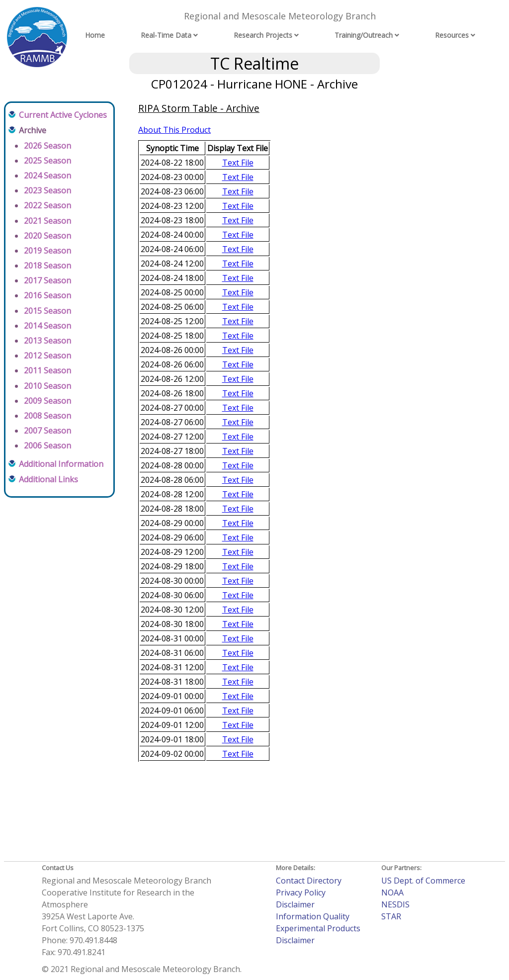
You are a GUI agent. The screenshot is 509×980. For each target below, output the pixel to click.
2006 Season (47, 445)
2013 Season (47, 341)
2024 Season (47, 176)
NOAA (392, 892)
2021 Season (47, 221)
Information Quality (313, 916)
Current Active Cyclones (63, 115)
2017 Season (47, 280)
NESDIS (395, 904)
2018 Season (47, 266)
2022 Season (47, 205)
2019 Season (47, 251)
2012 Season (47, 356)
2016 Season (47, 295)
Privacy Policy (301, 892)
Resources (452, 35)
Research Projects (263, 35)
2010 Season (47, 386)
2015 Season (47, 311)
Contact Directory (309, 881)
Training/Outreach (364, 35)
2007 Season (47, 431)
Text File (238, 163)
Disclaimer (295, 904)
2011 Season (47, 370)
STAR (391, 916)
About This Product (174, 130)
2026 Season (47, 146)
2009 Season (47, 401)
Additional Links (48, 479)
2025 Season (47, 161)
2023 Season (47, 190)
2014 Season (47, 326)
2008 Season (47, 416)
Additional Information (61, 464)
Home (95, 35)
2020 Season (47, 236)
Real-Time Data (166, 35)
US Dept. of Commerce (423, 881)
